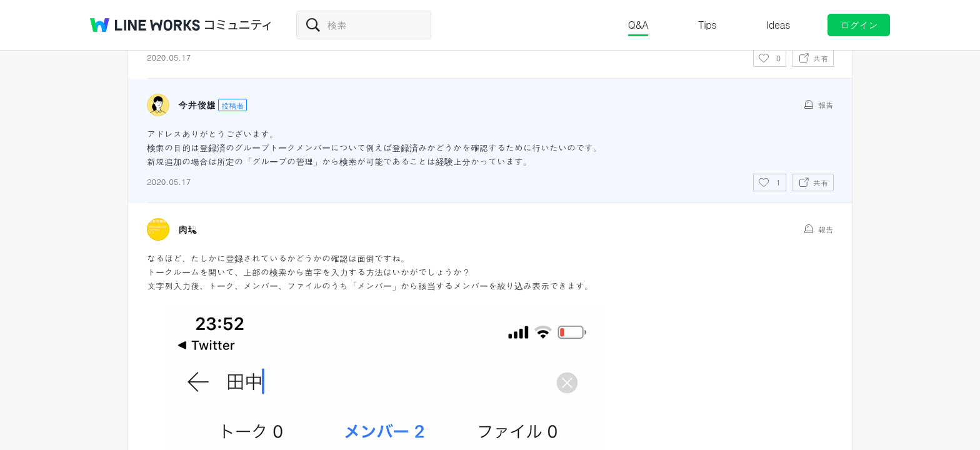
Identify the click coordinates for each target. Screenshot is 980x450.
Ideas (778, 25)
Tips (707, 25)
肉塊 (187, 229)
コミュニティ (238, 25)
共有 (821, 58)
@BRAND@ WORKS (145, 25)
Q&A (638, 25)
